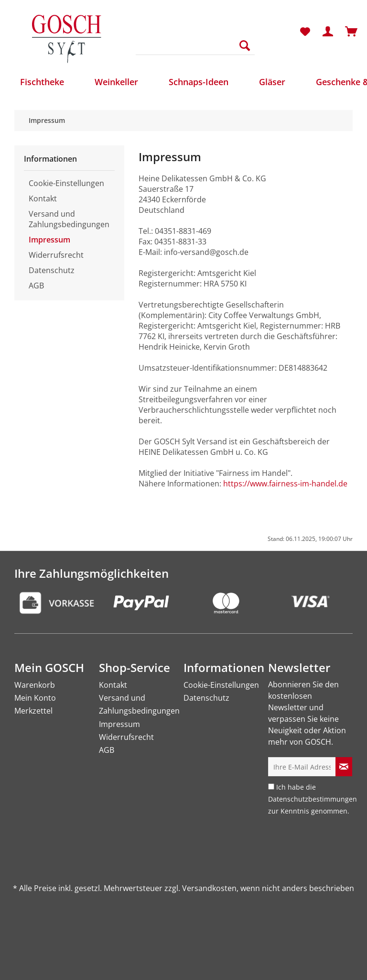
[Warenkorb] (352, 32)
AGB (36, 286)
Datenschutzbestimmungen (313, 799)
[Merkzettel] (305, 32)
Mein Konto (35, 698)
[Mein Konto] (328, 32)
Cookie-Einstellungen (66, 183)
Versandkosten (209, 888)
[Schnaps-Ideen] (199, 82)
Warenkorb (35, 685)
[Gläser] (272, 82)
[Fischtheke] (42, 82)
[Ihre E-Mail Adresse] (302, 767)
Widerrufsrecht (56, 255)
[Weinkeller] (116, 82)
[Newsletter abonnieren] (344, 767)
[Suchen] (245, 45)
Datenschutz (52, 270)
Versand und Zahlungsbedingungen (69, 219)
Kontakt (43, 198)
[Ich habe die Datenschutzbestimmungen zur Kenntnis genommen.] (271, 787)
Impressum (49, 240)
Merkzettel (33, 711)
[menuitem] (195, 50)
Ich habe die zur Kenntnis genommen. (313, 799)
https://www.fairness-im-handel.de (285, 484)
